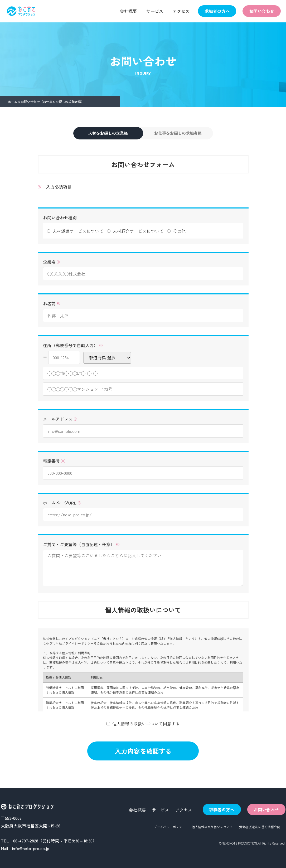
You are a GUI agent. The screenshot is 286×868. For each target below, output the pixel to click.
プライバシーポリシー (169, 827)
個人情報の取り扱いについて (212, 827)
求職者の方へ (217, 11)
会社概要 (128, 11)
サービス (155, 11)
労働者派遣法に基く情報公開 (260, 827)
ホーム (13, 102)
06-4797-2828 (26, 841)
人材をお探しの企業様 (108, 133)
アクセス (181, 11)
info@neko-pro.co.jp (31, 848)
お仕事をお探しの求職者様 (178, 133)
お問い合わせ (262, 11)
